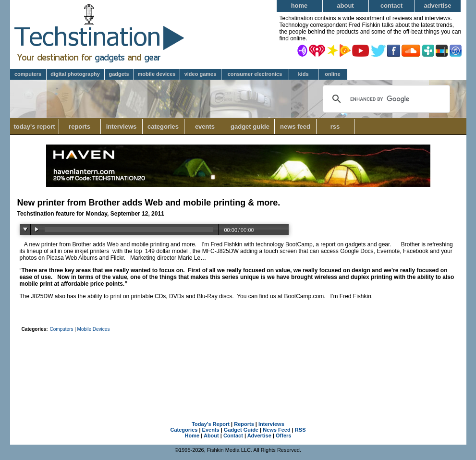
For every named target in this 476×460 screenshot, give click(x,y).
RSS (335, 127)
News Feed (295, 127)
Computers (28, 74)
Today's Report (34, 127)
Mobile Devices (157, 74)
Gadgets (119, 74)
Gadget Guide (250, 127)
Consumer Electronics (255, 74)
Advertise (437, 6)
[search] (385, 99)
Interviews (122, 127)
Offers (283, 436)
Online (332, 74)
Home (299, 6)
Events (205, 127)
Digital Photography (75, 74)
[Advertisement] (238, 362)
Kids (303, 74)
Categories (166, 127)
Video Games (201, 74)
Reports (79, 127)
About (345, 6)
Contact (391, 6)
